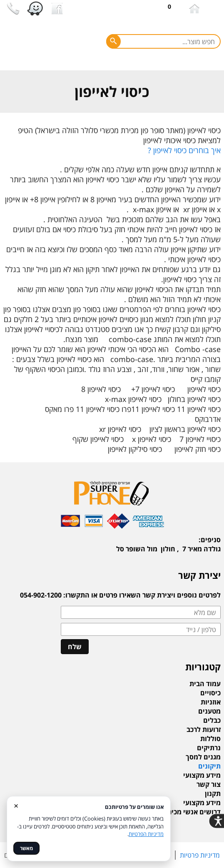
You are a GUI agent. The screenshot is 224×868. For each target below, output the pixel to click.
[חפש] (113, 41)
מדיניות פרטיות (200, 855)
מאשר (26, 848)
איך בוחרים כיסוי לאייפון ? (184, 150)
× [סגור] (16, 805)
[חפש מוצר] (163, 41)
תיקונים (209, 766)
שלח (75, 647)
